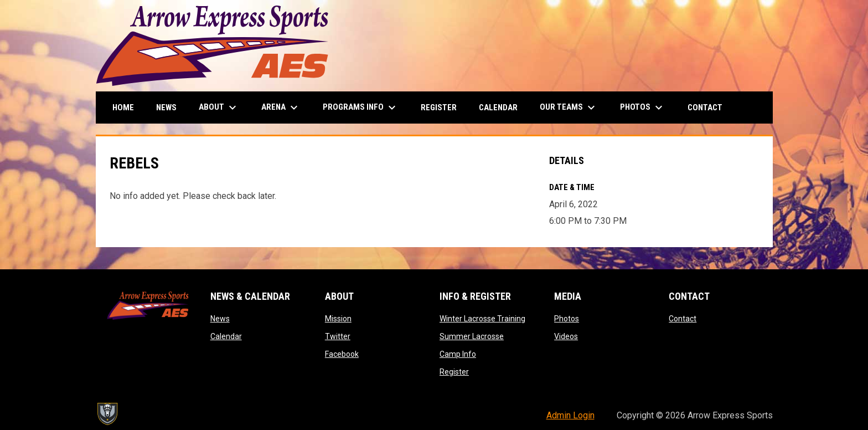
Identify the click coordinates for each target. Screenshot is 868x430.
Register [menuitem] (439, 107)
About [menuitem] (219, 107)
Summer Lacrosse (472, 336)
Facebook (342, 354)
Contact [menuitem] (705, 107)
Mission (338, 319)
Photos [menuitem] (643, 107)
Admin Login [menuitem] (570, 415)
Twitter (338, 336)
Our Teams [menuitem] (569, 107)
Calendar (226, 336)
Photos (567, 319)
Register (454, 372)
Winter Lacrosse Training (482, 319)
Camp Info (458, 354)
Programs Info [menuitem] (361, 107)
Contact (683, 319)
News (220, 319)
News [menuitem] (166, 107)
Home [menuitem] (123, 107)
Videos (566, 336)
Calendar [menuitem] (498, 107)
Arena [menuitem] (281, 107)
